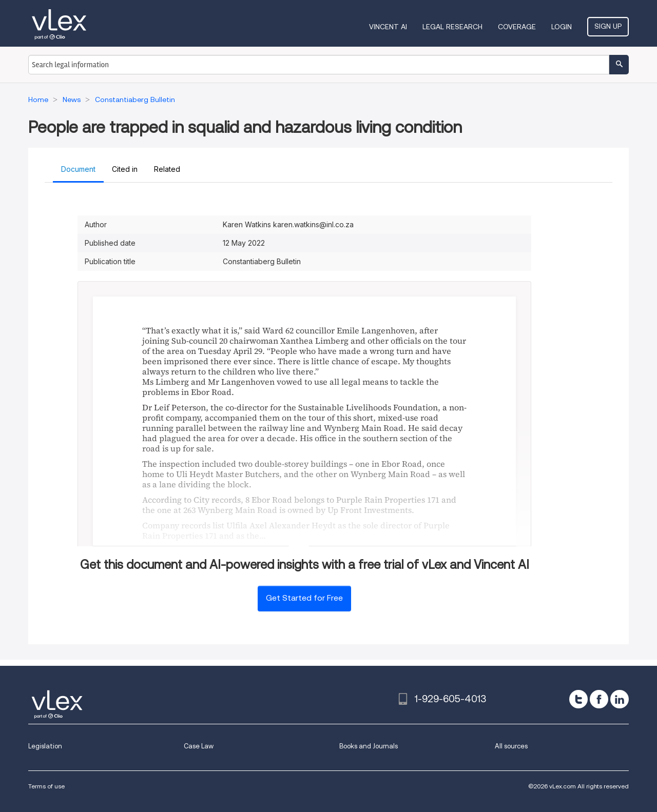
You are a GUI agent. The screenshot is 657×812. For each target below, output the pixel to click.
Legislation (45, 746)
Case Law (199, 746)
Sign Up (608, 26)
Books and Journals (369, 746)
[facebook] (599, 699)
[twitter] (578, 699)
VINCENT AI (388, 27)
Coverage (517, 27)
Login (562, 27)
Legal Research (452, 27)
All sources (511, 746)
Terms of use (46, 786)
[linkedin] (620, 699)
